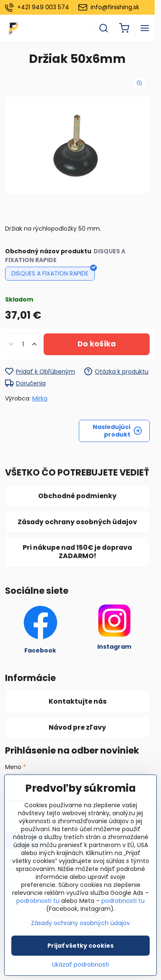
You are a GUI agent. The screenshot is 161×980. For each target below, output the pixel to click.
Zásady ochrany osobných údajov (77, 522)
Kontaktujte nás (78, 701)
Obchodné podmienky (77, 496)
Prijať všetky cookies (80, 946)
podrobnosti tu (38, 901)
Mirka (40, 398)
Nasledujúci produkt (117, 431)
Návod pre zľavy (77, 727)
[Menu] (145, 28)
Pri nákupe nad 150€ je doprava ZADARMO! (77, 552)
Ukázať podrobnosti (80, 965)
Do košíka (97, 344)
